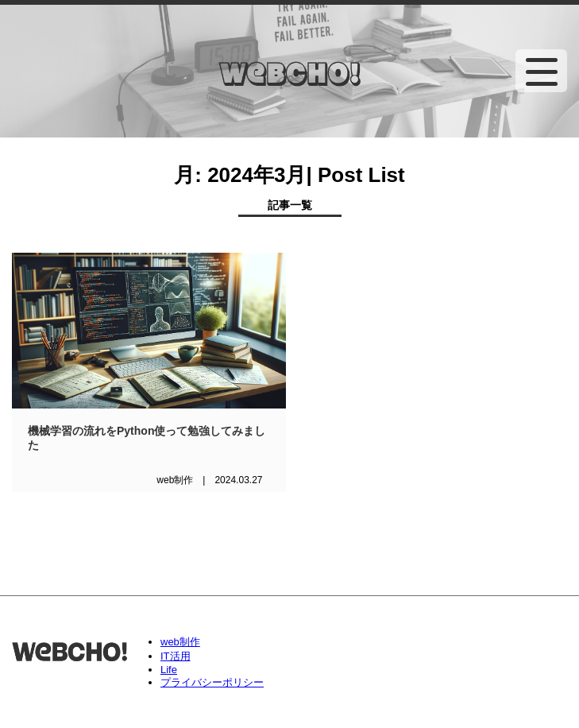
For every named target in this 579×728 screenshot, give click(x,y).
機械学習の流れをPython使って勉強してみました (147, 438)
